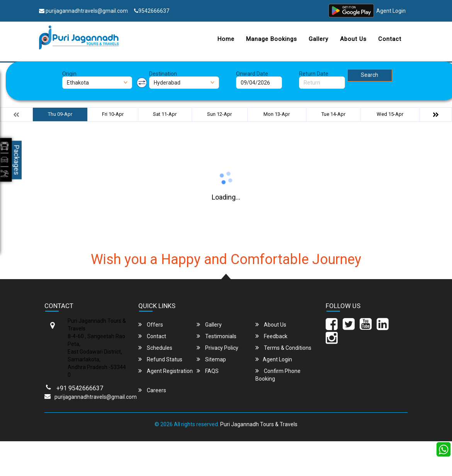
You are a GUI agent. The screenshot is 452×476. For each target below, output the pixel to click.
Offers (151, 324)
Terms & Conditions (283, 348)
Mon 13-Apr (277, 114)
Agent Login (391, 11)
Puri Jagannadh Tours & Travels (259, 424)
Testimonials (217, 336)
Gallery (319, 39)
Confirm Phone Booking (278, 375)
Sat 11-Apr (165, 114)
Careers (152, 390)
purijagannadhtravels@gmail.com (83, 11)
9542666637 (152, 11)
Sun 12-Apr (219, 114)
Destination (163, 74)
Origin (69, 74)
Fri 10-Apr (113, 114)
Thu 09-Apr (60, 114)
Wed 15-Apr (390, 114)
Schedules (155, 348)
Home (226, 39)
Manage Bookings (272, 39)
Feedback (271, 336)
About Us (353, 39)
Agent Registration (166, 371)
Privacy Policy (218, 348)
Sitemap (211, 359)
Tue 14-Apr (333, 114)
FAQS (208, 371)
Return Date (314, 74)
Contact (390, 39)
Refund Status (160, 359)
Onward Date (252, 74)
